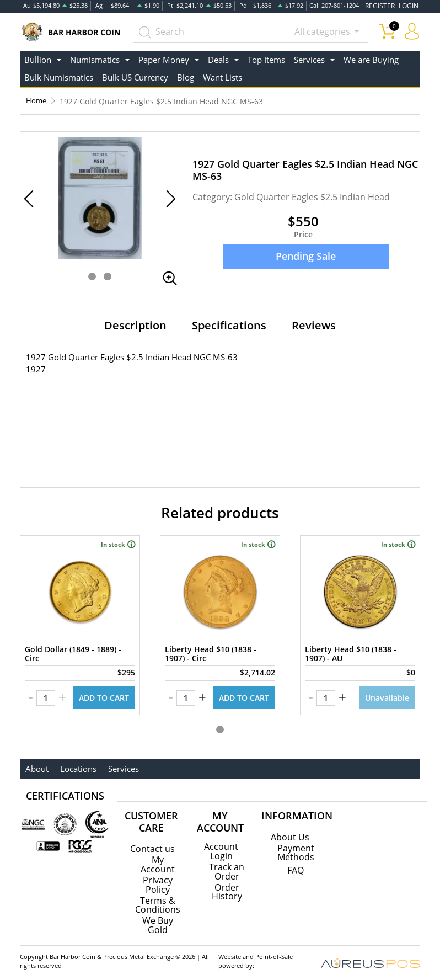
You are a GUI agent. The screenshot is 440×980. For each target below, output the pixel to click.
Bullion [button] (38, 58)
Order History (227, 885)
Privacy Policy (158, 878)
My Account (158, 859)
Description (135, 324)
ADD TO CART (104, 692)
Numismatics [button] (95, 58)
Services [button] (309, 58)
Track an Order (227, 865)
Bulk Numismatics (59, 76)
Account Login (221, 845)
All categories (323, 30)
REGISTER (383, 5)
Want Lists (222, 76)
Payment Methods (296, 847)
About (36, 763)
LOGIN (409, 5)
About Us (290, 832)
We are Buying (371, 58)
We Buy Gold (158, 918)
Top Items (266, 58)
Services (117, 763)
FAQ (296, 865)
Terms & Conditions (158, 898)
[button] (92, 275)
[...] (214, 30)
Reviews (314, 324)
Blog (186, 76)
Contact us (152, 843)
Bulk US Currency (135, 76)
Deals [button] (218, 58)
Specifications (229, 324)
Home (37, 100)
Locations (74, 763)
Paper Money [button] (164, 58)
